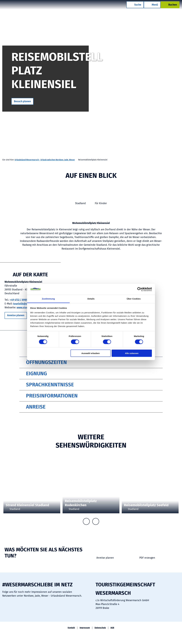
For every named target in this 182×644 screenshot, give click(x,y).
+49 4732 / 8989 (19, 300)
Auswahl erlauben (91, 353)
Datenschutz (100, 628)
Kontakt (71, 628)
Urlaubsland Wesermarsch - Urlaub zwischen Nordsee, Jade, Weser (45, 160)
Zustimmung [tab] (48, 299)
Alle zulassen (132, 353)
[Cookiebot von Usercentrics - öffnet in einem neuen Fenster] (139, 289)
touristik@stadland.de (26, 304)
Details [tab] (91, 299)
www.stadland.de (27, 307)
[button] (22, 101)
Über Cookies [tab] (134, 299)
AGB (112, 628)
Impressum (85, 628)
